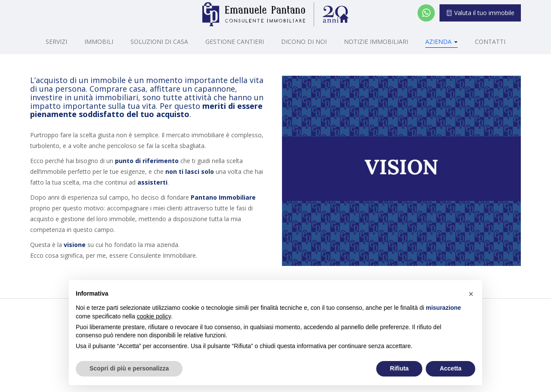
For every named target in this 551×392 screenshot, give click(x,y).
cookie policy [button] (154, 316)
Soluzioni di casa (159, 42)
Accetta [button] (450, 368)
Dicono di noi (304, 42)
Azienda (441, 42)
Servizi (56, 42)
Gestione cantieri (235, 42)
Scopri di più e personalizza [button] (129, 368)
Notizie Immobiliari (376, 42)
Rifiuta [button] (399, 368)
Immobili (99, 42)
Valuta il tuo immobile (480, 13)
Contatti (490, 42)
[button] (471, 294)
